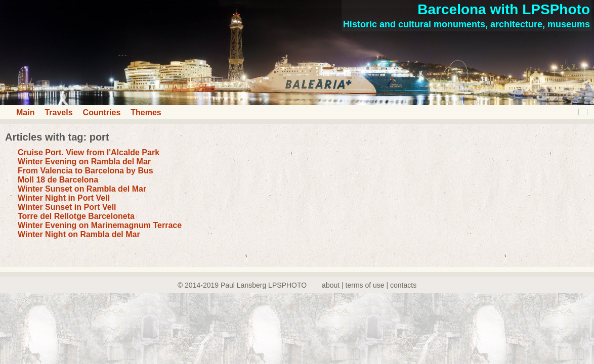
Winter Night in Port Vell (64, 198)
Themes (146, 112)
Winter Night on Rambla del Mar (79, 234)
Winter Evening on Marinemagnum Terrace (100, 225)
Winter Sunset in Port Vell (67, 207)
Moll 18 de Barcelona (58, 180)
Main (25, 112)
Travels (58, 112)
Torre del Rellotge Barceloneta (76, 216)
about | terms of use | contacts (369, 285)
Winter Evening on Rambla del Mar (84, 162)
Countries (102, 112)
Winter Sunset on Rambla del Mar (82, 189)
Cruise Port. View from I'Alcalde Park (89, 152)
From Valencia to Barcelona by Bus (86, 171)
